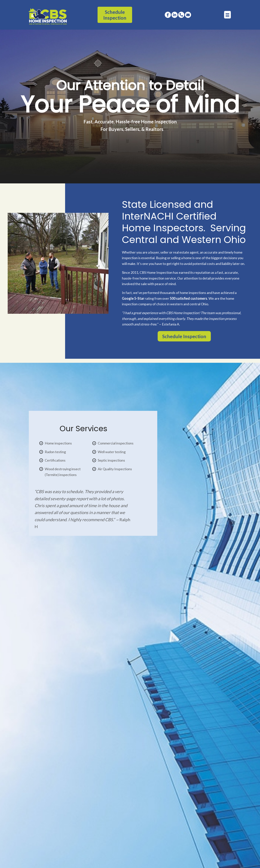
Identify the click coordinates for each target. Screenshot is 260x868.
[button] (168, 15)
